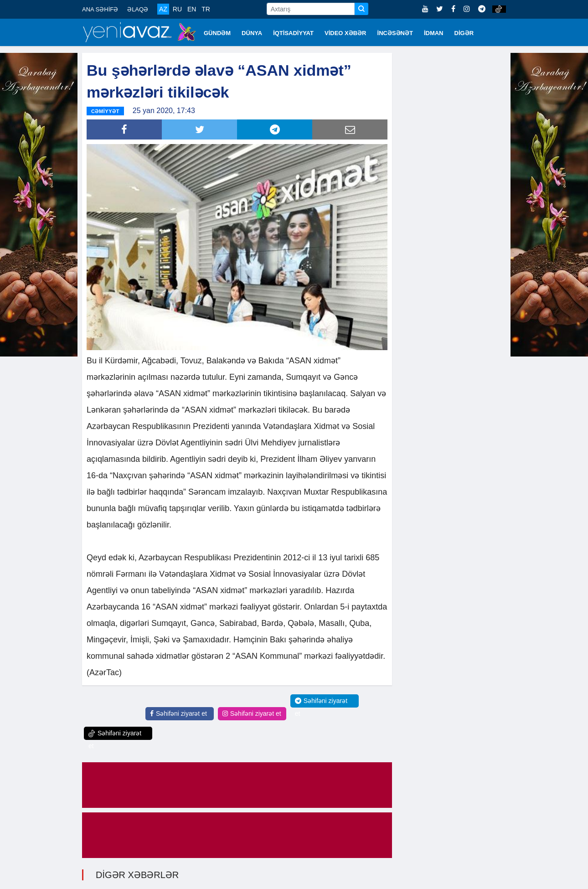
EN (192, 9)
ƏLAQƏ (138, 9)
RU (177, 9)
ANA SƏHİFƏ (100, 9)
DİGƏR (464, 33)
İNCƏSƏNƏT (395, 33)
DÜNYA (252, 33)
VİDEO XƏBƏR (346, 33)
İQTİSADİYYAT (293, 33)
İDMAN (434, 33)
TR (206, 9)
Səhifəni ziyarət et (178, 713)
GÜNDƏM (217, 33)
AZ (163, 9)
